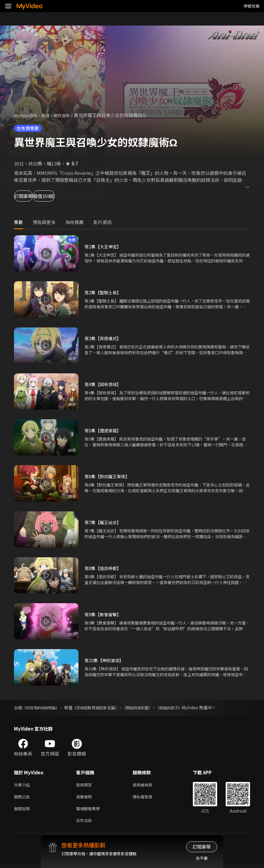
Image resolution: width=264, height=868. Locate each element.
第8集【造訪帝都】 (104, 568)
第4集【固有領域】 (104, 384)
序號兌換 (252, 6)
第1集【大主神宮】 (104, 246)
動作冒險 (68, 115)
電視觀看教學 (90, 811)
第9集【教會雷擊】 (104, 614)
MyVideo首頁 (28, 115)
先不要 (202, 858)
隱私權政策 (148, 798)
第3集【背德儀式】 (104, 338)
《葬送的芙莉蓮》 (153, 707)
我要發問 (85, 798)
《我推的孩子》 (189, 707)
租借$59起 (71, 196)
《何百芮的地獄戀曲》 (44, 707)
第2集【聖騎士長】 (104, 292)
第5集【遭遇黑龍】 (104, 430)
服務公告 (23, 798)
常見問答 (85, 785)
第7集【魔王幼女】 (104, 522)
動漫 (50, 115)
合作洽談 (85, 823)
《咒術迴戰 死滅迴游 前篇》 (105, 707)
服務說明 (23, 811)
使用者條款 (148, 785)
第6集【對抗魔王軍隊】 (109, 476)
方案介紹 (23, 785)
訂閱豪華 (31, 196)
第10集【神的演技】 (105, 660)
